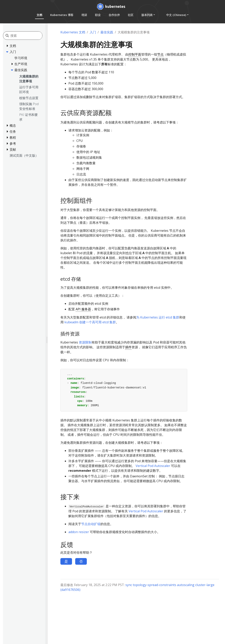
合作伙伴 (114, 15)
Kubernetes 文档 (73, 32)
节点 (160, 54)
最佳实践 (107, 32)
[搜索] (28, 36)
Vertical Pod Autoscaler (153, 466)
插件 (128, 347)
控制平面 (135, 54)
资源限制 (85, 342)
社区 (131, 15)
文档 (39, 15)
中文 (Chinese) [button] (176, 15)
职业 (98, 15)
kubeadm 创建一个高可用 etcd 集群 (90, 322)
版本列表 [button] (147, 15)
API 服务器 (83, 309)
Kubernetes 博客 (62, 15)
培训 (84, 15)
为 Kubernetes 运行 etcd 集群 (158, 317)
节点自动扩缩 (91, 524)
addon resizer (79, 532)
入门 (93, 32)
